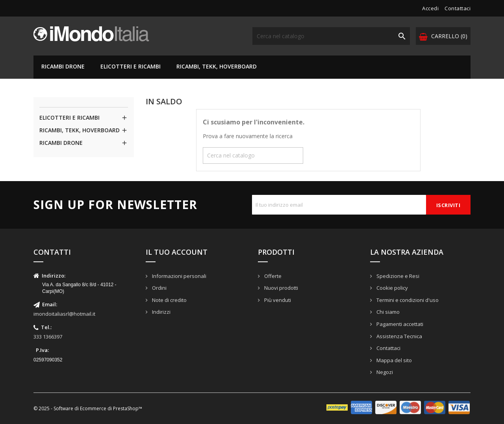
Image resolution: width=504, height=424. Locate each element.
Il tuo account (177, 252)
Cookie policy (392, 288)
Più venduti (277, 300)
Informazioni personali (179, 276)
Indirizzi (161, 312)
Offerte (272, 276)
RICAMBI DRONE (63, 66)
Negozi (384, 372)
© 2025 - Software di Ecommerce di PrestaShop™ (88, 408)
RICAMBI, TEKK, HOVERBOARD (217, 66)
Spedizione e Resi (397, 276)
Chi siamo (387, 312)
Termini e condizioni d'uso (407, 300)
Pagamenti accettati (399, 324)
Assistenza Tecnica (399, 336)
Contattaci (458, 8)
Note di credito (169, 300)
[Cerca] (331, 36)
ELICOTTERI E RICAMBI (131, 66)
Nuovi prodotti (281, 288)
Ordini (159, 288)
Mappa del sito (394, 360)
